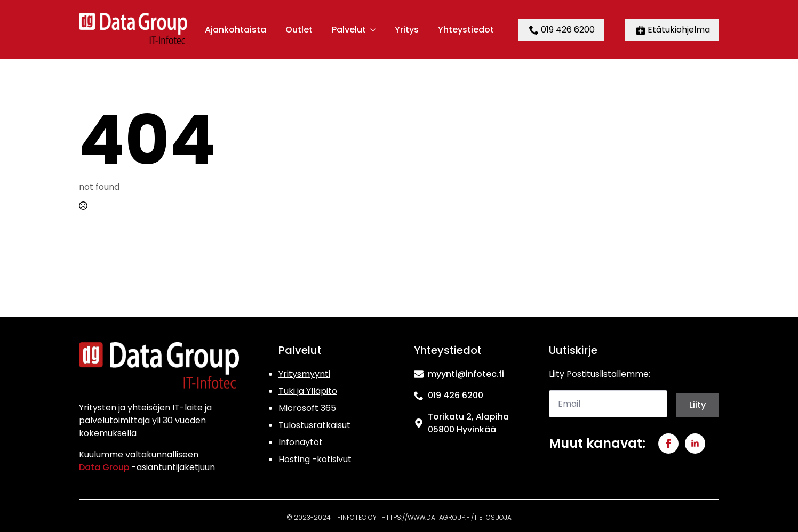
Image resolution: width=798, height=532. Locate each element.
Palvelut (349, 30)
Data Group (105, 467)
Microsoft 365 (307, 408)
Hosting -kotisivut (315, 459)
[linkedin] (695, 444)
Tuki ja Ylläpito (308, 391)
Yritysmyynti (304, 374)
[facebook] (668, 444)
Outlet (299, 30)
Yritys (407, 30)
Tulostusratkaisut (314, 425)
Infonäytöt (301, 442)
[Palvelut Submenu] (372, 30)
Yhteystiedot (466, 30)
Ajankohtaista (236, 30)
